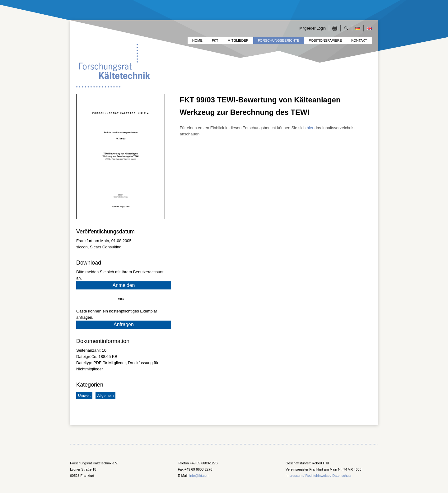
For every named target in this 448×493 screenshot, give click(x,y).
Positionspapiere (325, 40)
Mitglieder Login (313, 28)
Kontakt (359, 40)
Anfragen (124, 324)
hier (310, 128)
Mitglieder (238, 40)
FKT (215, 40)
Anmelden (124, 285)
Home (197, 40)
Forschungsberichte (279, 40)
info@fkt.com (199, 476)
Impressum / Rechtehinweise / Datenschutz (318, 476)
